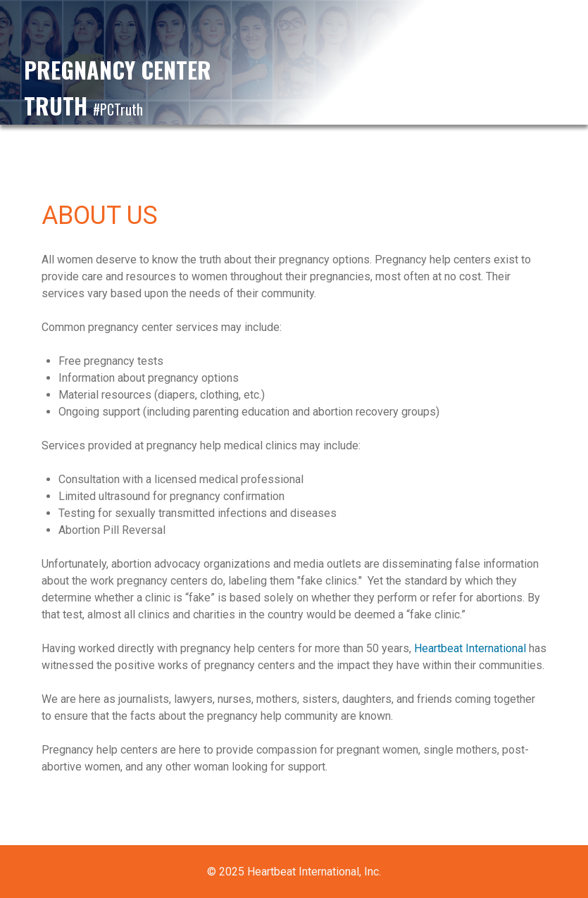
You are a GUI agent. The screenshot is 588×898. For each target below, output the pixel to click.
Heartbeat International (470, 648)
